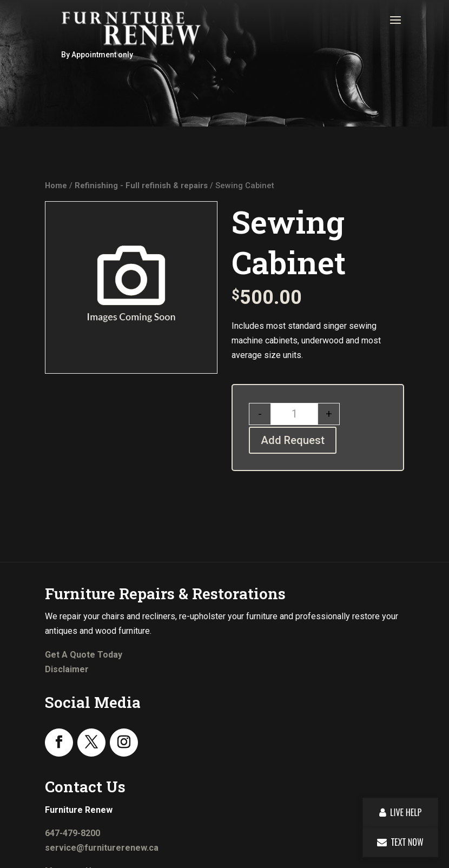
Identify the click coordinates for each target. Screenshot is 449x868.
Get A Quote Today (84, 655)
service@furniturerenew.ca (102, 848)
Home (56, 185)
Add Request (293, 440)
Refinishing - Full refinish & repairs (141, 185)
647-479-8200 (72, 833)
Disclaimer (67, 669)
